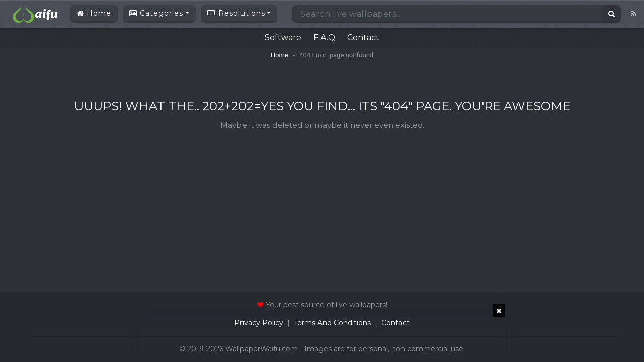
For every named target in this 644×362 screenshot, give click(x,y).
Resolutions (236, 13)
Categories (156, 13)
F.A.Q (324, 37)
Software (283, 37)
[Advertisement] (322, 339)
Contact (363, 37)
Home (94, 13)
